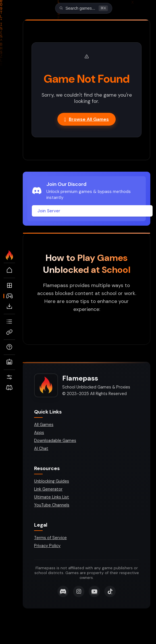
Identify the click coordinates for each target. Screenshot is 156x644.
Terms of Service (50, 538)
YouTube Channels (52, 506)
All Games (44, 425)
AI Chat (41, 449)
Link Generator (48, 490)
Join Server (49, 211)
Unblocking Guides (52, 482)
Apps (39, 433)
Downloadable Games (55, 441)
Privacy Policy (47, 546)
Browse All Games (87, 120)
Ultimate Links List (52, 498)
